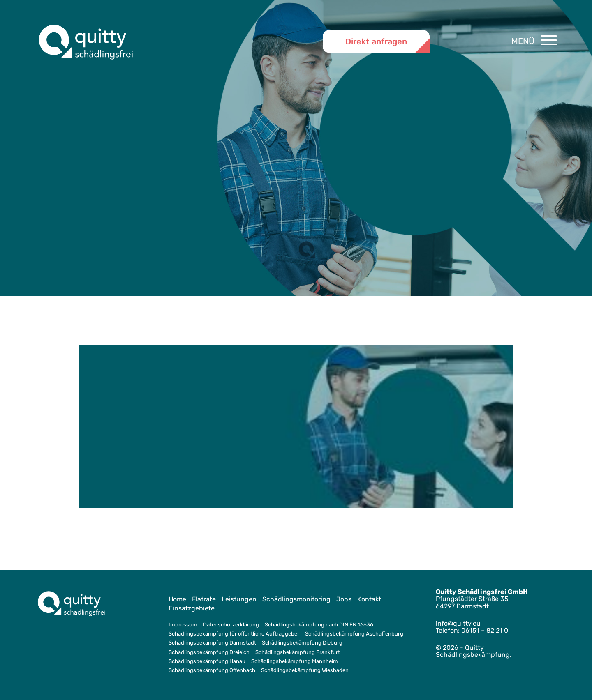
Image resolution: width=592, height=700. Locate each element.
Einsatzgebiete (192, 608)
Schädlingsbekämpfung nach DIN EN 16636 (319, 625)
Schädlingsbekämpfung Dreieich (209, 652)
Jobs (344, 599)
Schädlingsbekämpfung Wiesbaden (305, 670)
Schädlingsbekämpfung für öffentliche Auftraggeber (234, 634)
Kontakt (369, 599)
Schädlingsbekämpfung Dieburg (302, 643)
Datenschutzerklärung (231, 625)
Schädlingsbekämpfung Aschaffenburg (354, 634)
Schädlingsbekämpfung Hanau (207, 661)
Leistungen (239, 599)
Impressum (183, 625)
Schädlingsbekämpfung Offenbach (212, 670)
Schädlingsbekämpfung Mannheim (295, 661)
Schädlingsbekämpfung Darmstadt (212, 643)
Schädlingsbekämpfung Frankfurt (298, 652)
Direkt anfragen (376, 41)
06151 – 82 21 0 (485, 630)
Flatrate (204, 599)
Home (177, 599)
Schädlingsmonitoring (296, 599)
